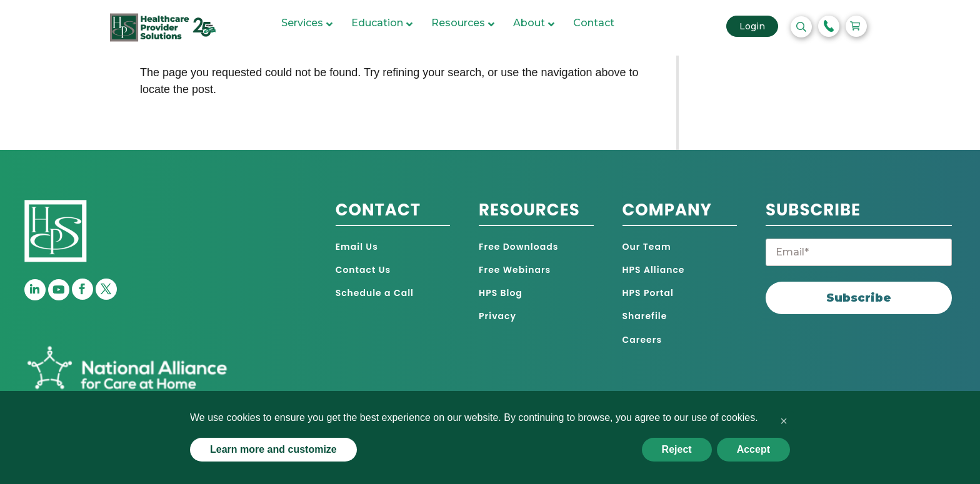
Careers (642, 340)
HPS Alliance (654, 270)
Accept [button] (753, 449)
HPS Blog (501, 293)
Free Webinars (515, 270)
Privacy (497, 316)
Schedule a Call (375, 293)
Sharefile (645, 316)
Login (762, 30)
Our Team (647, 247)
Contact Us (363, 270)
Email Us (357, 247)
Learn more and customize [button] (273, 449)
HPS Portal (648, 293)
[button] (784, 421)
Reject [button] (677, 449)
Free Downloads (518, 247)
